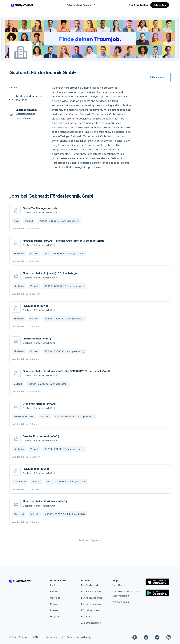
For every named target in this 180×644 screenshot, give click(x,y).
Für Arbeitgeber (139, 5)
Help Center (119, 585)
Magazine (56, 617)
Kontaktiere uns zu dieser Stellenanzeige (127, 594)
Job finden (160, 5)
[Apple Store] (157, 582)
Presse (54, 610)
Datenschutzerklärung (79, 637)
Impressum (52, 637)
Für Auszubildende (92, 598)
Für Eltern (87, 617)
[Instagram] (146, 637)
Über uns (55, 598)
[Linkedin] (169, 637)
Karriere (55, 592)
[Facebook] (135, 637)
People (54, 604)
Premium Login (121, 602)
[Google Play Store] (157, 593)
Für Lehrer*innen (90, 610)
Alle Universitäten (91, 623)
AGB (35, 637)
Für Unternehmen (91, 604)
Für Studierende (90, 585)
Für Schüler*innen (91, 592)
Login (53, 585)
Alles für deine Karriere (81, 5)
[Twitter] (157, 637)
